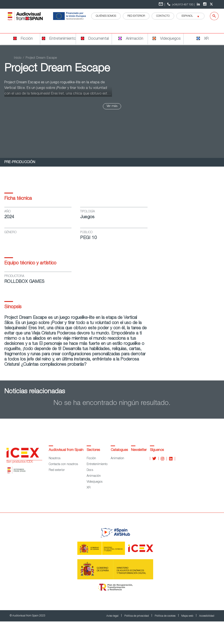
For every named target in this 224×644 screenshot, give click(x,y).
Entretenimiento (97, 464)
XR (89, 488)
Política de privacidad (137, 616)
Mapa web (188, 616)
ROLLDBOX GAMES (24, 282)
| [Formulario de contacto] (162, 4)
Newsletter (139, 450)
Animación (94, 476)
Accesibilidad (207, 616)
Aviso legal (113, 616)
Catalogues (119, 450)
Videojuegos (95, 482)
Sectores (93, 450)
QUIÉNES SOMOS (106, 16)
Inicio (18, 58)
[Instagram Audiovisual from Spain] (205, 4)
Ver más (112, 106)
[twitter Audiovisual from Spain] (212, 4)
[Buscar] (212, 16)
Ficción (91, 459)
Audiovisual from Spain (66, 450)
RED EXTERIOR (136, 16)
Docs (90, 470)
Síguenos (157, 450)
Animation (117, 459)
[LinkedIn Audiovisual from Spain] (199, 4)
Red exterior (57, 470)
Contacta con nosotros (63, 464)
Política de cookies (165, 616)
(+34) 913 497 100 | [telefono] (180, 4)
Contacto (163, 16)
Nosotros (55, 459)
